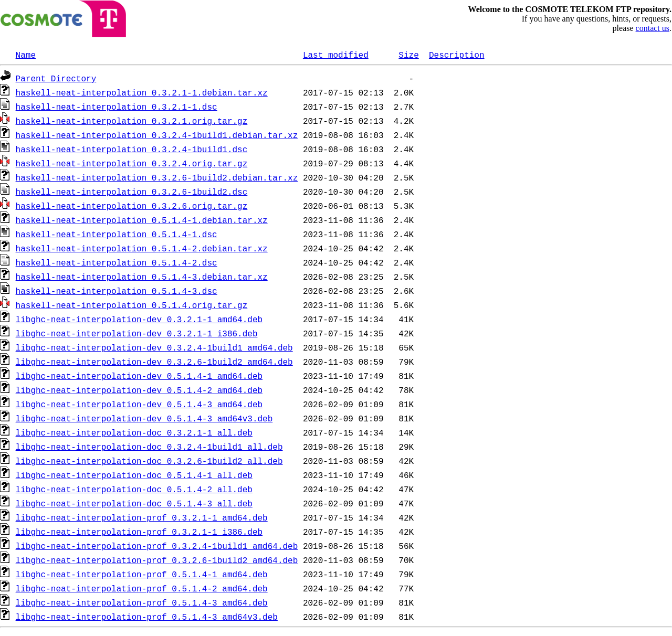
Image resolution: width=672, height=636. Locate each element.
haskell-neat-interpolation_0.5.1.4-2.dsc (117, 262)
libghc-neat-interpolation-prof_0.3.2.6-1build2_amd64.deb (157, 560)
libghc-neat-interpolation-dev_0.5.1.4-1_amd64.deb (139, 376)
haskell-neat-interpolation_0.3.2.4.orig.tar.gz (132, 163)
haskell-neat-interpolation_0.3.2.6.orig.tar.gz (132, 206)
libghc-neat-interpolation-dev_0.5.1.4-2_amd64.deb (139, 390)
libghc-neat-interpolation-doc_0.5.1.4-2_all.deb (134, 489)
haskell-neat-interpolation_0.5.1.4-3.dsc (117, 291)
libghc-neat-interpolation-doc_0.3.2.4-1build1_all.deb (149, 447)
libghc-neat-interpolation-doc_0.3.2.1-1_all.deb (134, 432)
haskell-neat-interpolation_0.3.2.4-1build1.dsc (132, 149)
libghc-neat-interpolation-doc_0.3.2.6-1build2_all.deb (149, 461)
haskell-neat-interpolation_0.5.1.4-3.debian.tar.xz (142, 277)
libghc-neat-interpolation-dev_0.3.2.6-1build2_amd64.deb (154, 362)
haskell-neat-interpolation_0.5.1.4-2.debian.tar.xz (142, 248)
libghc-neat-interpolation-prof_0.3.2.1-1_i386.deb (139, 532)
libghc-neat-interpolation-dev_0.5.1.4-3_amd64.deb (139, 404)
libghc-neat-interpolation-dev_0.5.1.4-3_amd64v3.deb (144, 418)
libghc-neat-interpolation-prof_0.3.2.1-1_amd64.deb (142, 517)
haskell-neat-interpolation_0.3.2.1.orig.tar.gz (132, 121)
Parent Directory (56, 78)
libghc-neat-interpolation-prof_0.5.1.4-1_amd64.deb (142, 574)
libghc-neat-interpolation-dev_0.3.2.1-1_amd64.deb (139, 319)
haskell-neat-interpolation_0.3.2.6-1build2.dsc (132, 192)
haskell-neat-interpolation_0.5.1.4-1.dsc (117, 234)
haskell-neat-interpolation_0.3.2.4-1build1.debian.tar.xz (157, 135)
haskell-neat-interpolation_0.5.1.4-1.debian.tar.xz (142, 220)
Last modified (336, 55)
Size (408, 55)
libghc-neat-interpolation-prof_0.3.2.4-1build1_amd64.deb (157, 546)
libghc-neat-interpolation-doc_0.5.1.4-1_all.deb (134, 475)
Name (26, 55)
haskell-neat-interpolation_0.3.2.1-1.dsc (117, 107)
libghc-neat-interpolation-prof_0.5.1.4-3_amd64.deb (142, 602)
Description (457, 55)
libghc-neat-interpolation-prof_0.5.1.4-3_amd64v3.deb (147, 617)
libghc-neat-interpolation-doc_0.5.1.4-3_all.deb (134, 503)
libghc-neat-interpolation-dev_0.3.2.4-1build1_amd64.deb (154, 347)
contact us (653, 28)
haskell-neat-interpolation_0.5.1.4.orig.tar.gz (132, 305)
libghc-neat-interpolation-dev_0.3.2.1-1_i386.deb (137, 333)
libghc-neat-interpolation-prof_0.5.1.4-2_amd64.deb (142, 588)
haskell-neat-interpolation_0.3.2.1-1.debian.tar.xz (142, 92)
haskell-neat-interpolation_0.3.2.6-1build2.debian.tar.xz (157, 177)
